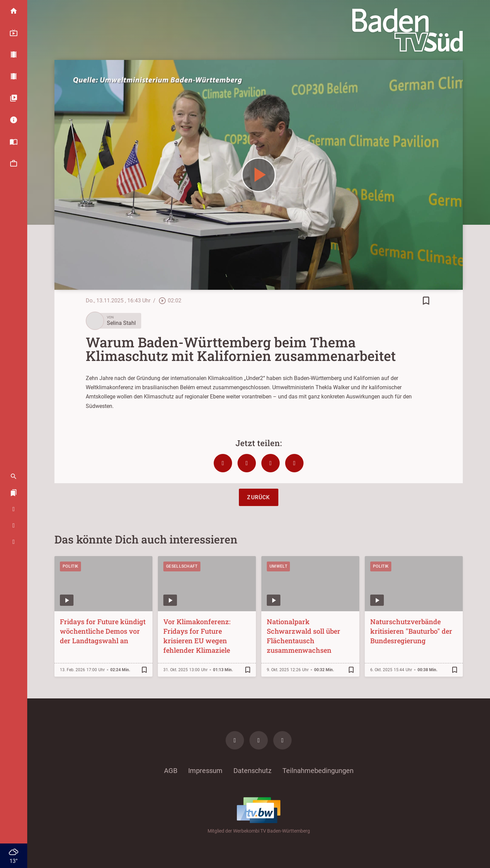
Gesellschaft (182, 566)
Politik (70, 566)
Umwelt (278, 566)
